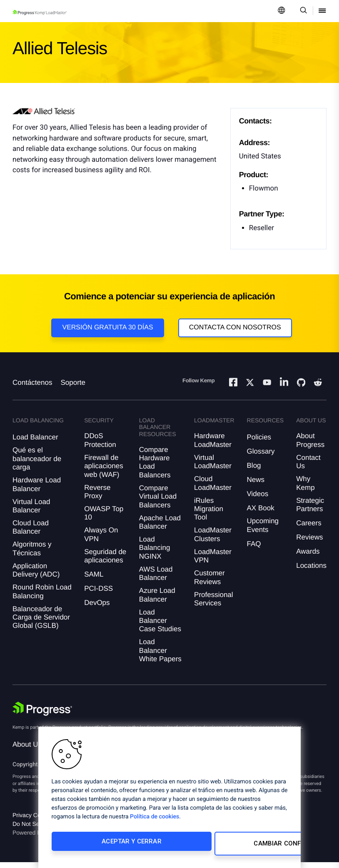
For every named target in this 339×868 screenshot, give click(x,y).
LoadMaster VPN (213, 562)
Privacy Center (32, 821)
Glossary (261, 457)
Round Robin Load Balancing (42, 597)
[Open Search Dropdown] (302, 11)
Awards (308, 557)
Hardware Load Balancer (37, 490)
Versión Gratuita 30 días (107, 327)
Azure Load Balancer (157, 601)
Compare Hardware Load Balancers (155, 468)
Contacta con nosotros (235, 327)
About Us (27, 750)
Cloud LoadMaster (213, 489)
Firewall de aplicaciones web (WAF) (104, 472)
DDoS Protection (100, 446)
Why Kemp (305, 489)
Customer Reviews (209, 583)
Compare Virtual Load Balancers (158, 502)
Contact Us (308, 468)
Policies (259, 443)
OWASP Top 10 (104, 519)
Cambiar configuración (224, 846)
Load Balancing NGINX (155, 554)
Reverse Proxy (97, 498)
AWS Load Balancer (156, 579)
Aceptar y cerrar (106, 846)
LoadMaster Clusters (213, 540)
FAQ (254, 550)
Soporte (73, 388)
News (256, 485)
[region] (169, 800)
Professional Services (214, 604)
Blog (254, 471)
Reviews (309, 543)
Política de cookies (155, 821)
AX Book (261, 514)
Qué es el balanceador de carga (37, 464)
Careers (309, 529)
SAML (94, 580)
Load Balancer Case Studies (160, 626)
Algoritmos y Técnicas (32, 554)
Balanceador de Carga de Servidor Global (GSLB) (41, 623)
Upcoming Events (263, 531)
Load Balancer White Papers (160, 656)
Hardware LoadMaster (213, 446)
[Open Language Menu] (282, 11)
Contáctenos (32, 388)
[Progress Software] (42, 715)
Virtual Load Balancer (31, 512)
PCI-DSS (98, 594)
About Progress (310, 446)
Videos (258, 500)
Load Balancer (35, 443)
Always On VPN (101, 540)
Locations (311, 571)
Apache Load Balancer (160, 528)
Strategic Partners (310, 511)
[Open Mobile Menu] (322, 11)
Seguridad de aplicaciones (105, 562)
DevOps (97, 608)
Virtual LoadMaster (213, 468)
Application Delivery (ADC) (36, 576)
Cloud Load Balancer (31, 533)
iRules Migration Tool (209, 515)
